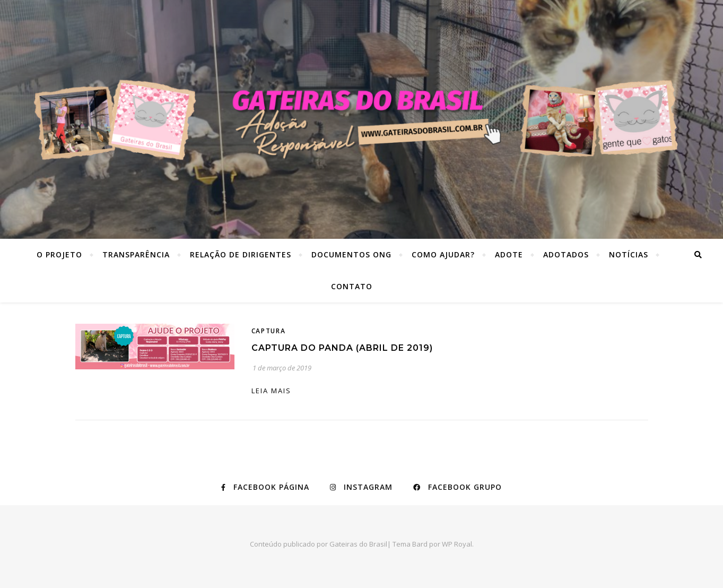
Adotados (566, 254)
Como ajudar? (443, 254)
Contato (352, 286)
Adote (509, 254)
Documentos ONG (351, 254)
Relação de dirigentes (241, 254)
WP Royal (457, 544)
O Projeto (59, 254)
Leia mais (271, 391)
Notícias (629, 254)
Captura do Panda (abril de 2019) (342, 348)
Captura (269, 331)
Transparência (136, 254)
